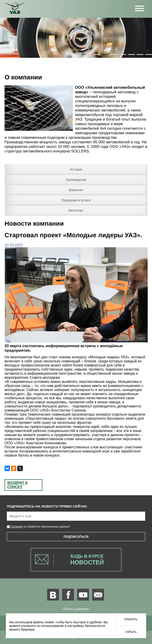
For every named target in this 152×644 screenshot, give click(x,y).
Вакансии (76, 190)
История (76, 169)
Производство (76, 180)
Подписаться (76, 537)
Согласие (16, 527)
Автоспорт (76, 210)
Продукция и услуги (76, 200)
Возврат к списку (17, 485)
